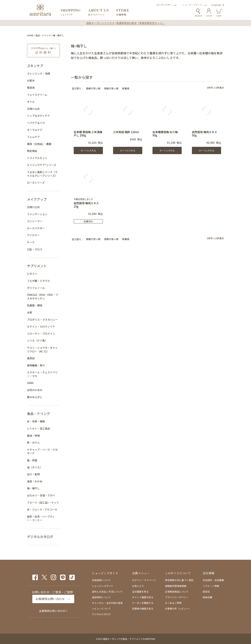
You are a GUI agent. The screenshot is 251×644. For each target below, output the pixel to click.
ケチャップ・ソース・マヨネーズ (42, 451)
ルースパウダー (36, 228)
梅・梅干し (33, 488)
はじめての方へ (164, 5)
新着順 (126, 88)
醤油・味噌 (33, 436)
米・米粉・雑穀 (36, 421)
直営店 (206, 592)
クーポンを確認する (143, 603)
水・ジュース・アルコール (42, 509)
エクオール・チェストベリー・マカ (42, 374)
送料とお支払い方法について (107, 592)
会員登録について (101, 580)
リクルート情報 (211, 586)
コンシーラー (35, 221)
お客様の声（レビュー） (178, 609)
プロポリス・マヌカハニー (42, 320)
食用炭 (31, 358)
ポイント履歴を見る (143, 597)
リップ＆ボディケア (38, 116)
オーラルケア (35, 130)
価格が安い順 (93, 88)
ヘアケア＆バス (36, 123)
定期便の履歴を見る (143, 609)
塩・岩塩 (32, 460)
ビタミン (32, 274)
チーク (31, 242)
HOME (30, 35)
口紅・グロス (35, 249)
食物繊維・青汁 (36, 365)
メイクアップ (37, 199)
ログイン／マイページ (144, 580)
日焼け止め (33, 109)
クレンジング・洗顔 (38, 74)
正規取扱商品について (177, 592)
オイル (31, 102)
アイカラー (33, 235)
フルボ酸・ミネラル (38, 281)
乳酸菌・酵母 (35, 305)
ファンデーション (37, 214)
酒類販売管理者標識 (176, 586)
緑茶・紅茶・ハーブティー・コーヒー (41, 518)
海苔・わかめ (35, 481)
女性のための (35, 390)
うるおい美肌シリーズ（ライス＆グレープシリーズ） (42, 174)
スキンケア (35, 66)
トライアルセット (37, 158)
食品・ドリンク (43, 35)
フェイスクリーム (37, 95)
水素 (30, 312)
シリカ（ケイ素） (37, 341)
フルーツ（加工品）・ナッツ (43, 502)
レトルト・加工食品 (38, 428)
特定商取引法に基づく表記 (179, 580)
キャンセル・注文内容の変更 (107, 603)
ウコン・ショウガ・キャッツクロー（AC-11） (42, 349)
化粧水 (31, 80)
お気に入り (138, 586)
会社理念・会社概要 (213, 580)
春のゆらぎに (35, 397)
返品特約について (101, 597)
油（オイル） (35, 467)
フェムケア (33, 137)
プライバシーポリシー (177, 597)
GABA (30, 383)
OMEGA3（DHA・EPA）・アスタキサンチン (43, 297)
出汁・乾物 (33, 474)
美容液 (31, 88)
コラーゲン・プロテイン (41, 334)
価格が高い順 (111, 88)
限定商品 (32, 151)
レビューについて (101, 609)
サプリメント (37, 266)
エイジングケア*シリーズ (42, 165)
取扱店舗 (207, 597)
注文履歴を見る (140, 592)
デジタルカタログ (40, 537)
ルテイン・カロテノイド (41, 326)
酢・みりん (33, 442)
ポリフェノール (36, 288)
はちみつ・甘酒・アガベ (41, 495)
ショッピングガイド (192, 5)
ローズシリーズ (36, 183)
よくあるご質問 (173, 603)
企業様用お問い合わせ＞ (53, 611)
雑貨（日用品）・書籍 (39, 144)
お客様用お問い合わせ (50, 599)
